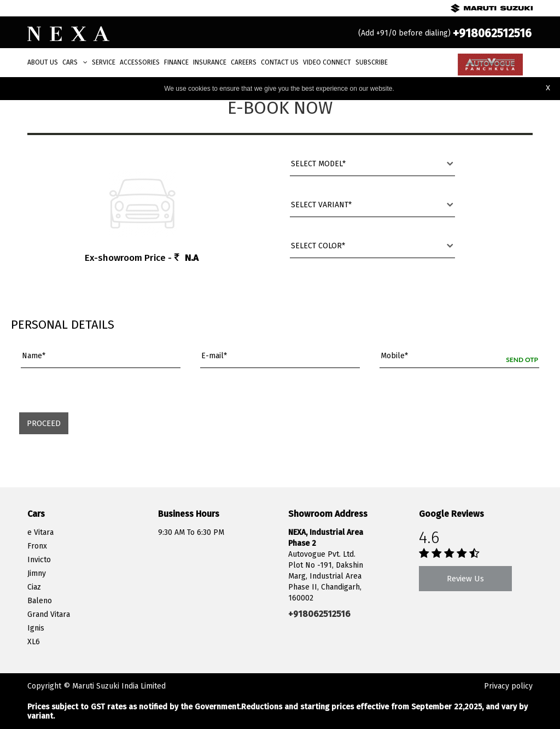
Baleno (40, 601)
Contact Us (280, 62)
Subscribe (372, 62)
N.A (192, 258)
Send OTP (522, 360)
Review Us (465, 579)
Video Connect (327, 62)
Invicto (39, 560)
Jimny (37, 573)
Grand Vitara (49, 614)
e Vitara (40, 532)
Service (104, 62)
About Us (43, 62)
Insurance (210, 62)
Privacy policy (508, 686)
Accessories (140, 62)
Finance (176, 62)
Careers (244, 62)
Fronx (37, 546)
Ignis (36, 628)
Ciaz (34, 587)
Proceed (44, 423)
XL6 (34, 642)
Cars (75, 62)
